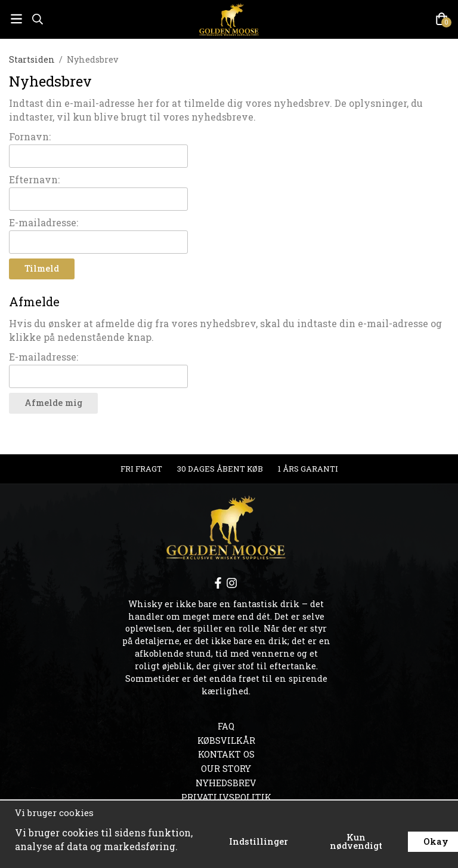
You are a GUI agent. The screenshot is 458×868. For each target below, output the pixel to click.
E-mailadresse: (44, 222)
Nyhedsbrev (226, 783)
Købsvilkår (226, 741)
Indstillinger (259, 841)
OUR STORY (226, 769)
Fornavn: (30, 136)
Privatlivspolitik (226, 797)
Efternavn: (34, 179)
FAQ (226, 726)
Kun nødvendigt (356, 841)
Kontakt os (226, 754)
